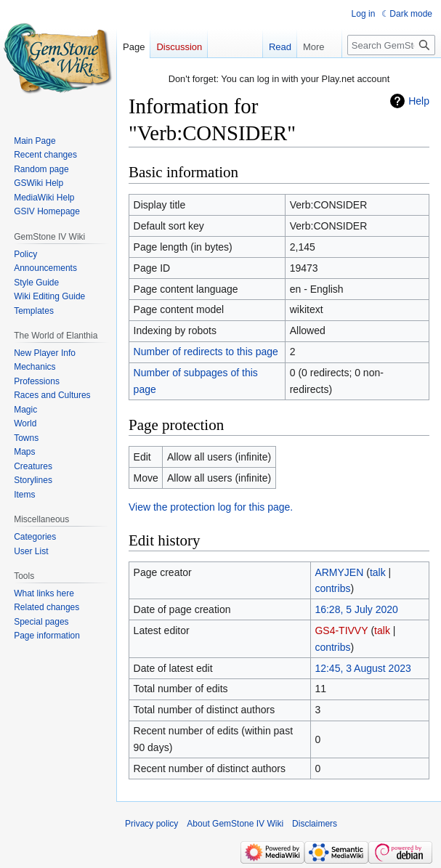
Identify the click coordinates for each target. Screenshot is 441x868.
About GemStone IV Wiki (235, 824)
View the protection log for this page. (211, 507)
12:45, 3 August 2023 (363, 668)
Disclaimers (315, 824)
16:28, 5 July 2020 (356, 609)
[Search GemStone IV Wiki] (391, 45)
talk (378, 572)
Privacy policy (151, 824)
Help (419, 101)
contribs (332, 588)
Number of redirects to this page (206, 352)
